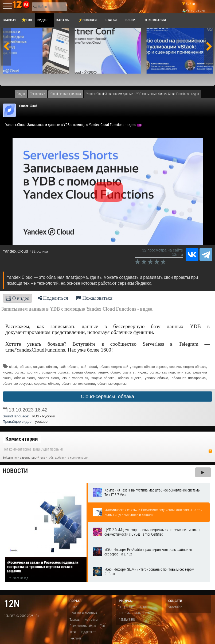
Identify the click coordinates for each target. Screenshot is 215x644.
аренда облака (83, 372)
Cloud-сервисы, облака (107, 396)
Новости (15, 471)
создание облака (55, 372)
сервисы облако (46, 384)
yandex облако (156, 378)
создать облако (45, 367)
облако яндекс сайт (115, 367)
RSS (210, 451)
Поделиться (53, 298)
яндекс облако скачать (116, 372)
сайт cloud (89, 367)
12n (12, 603)
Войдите (8, 458)
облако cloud (24, 378)
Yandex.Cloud (28, 106)
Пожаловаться (94, 298)
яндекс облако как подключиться (164, 372)
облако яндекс (130, 378)
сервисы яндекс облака (187, 367)
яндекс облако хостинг (21, 372)
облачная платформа (189, 378)
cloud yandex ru (75, 378)
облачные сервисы (112, 384)
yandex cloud (48, 378)
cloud (13, 367)
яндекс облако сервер (150, 367)
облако (25, 367)
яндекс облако (103, 378)
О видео (17, 298)
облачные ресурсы (17, 384)
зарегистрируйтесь (33, 458)
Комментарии (22, 439)
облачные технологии (78, 384)
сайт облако (69, 367)
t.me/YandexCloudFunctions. (36, 350)
